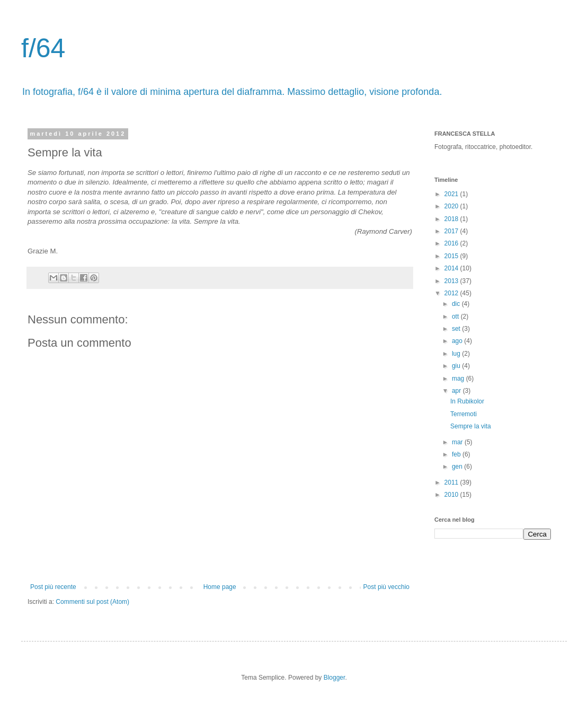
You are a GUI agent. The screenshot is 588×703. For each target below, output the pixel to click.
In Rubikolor (467, 401)
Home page (220, 587)
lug (457, 354)
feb (457, 454)
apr (457, 391)
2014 (452, 268)
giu (457, 366)
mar (458, 442)
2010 (452, 495)
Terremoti (464, 414)
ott (456, 317)
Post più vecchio (386, 587)
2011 (452, 482)
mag (459, 379)
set (457, 329)
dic (457, 304)
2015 (452, 256)
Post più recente (53, 587)
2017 (452, 231)
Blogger (335, 678)
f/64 (43, 48)
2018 (452, 219)
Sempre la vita (471, 426)
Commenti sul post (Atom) (92, 602)
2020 (452, 206)
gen (458, 467)
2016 (452, 243)
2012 (452, 293)
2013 (452, 281)
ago (458, 341)
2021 (452, 194)
